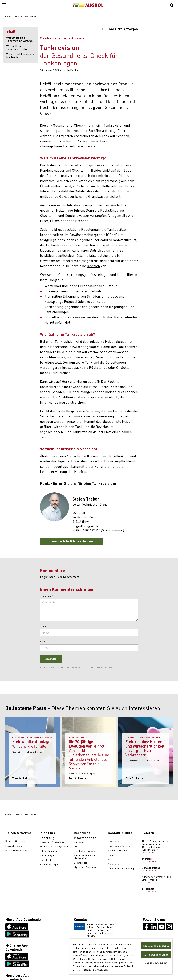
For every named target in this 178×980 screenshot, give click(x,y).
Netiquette (113, 864)
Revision (93, 266)
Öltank (63, 274)
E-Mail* (44, 642)
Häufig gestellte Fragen (120, 846)
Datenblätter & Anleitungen (122, 868)
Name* (43, 626)
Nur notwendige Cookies (156, 955)
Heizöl (114, 165)
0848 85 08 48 (149, 870)
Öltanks (82, 255)
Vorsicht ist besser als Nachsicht (20, 56)
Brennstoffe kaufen (15, 841)
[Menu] (4, 5)
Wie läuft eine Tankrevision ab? (17, 47)
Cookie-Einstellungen (156, 963)
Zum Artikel (21, 778)
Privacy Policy (86, 667)
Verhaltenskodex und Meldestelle (85, 857)
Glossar (112, 859)
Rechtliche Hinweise (84, 851)
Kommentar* (46, 596)
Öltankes (53, 175)
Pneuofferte (46, 860)
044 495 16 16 (149, 891)
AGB (76, 846)
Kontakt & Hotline (117, 850)
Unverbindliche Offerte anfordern (72, 541)
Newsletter (114, 841)
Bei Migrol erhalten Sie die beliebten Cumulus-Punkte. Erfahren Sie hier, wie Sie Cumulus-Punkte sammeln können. (94, 930)
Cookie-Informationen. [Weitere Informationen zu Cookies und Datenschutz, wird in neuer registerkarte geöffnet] (96, 970)
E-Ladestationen (48, 851)
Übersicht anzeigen (116, 29)
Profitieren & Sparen (16, 850)
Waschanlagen (47, 855)
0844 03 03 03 (149, 861)
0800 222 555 (149, 852)
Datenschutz (80, 863)
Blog (110, 855)
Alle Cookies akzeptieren (156, 946)
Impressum (80, 842)
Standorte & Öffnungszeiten (54, 846)
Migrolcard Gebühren (85, 867)
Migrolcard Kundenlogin (52, 842)
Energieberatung (14, 846)
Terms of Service (101, 667)
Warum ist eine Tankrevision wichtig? (20, 39)
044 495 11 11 (149, 882)
